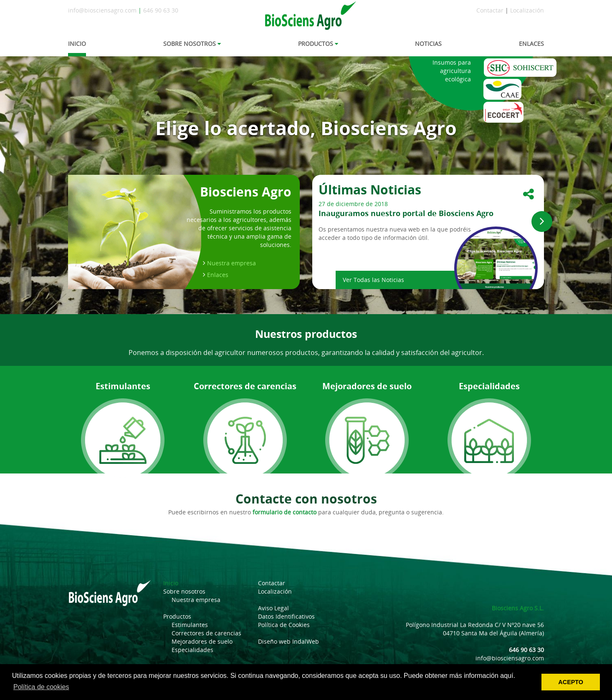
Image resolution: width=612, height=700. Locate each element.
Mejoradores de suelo (202, 641)
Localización (527, 10)
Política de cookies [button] (41, 687)
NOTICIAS (428, 44)
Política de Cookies (284, 625)
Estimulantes (190, 625)
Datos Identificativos (286, 616)
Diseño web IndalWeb (288, 641)
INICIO (77, 44)
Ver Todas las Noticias (373, 280)
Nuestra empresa (231, 263)
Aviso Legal (273, 608)
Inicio (171, 583)
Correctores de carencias (206, 633)
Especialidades (192, 650)
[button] (542, 222)
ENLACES (531, 44)
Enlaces (218, 275)
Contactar (490, 10)
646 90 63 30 (161, 10)
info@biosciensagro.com (102, 10)
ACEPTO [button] (571, 682)
